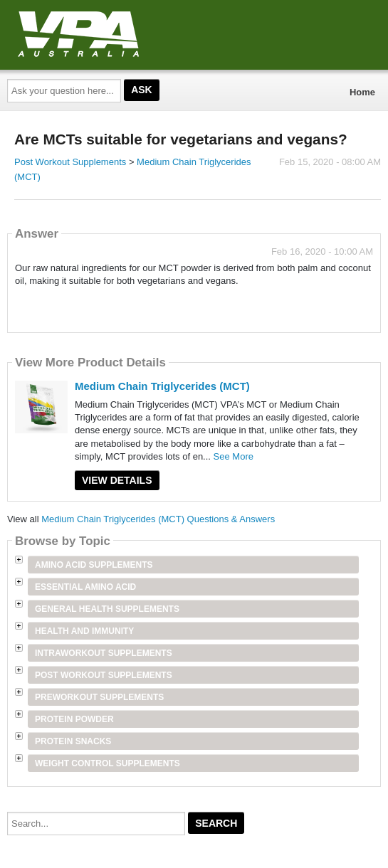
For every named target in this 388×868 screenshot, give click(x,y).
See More (234, 456)
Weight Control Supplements (108, 763)
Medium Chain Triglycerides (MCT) (162, 386)
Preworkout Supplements (99, 697)
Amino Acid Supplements (94, 565)
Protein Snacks (73, 741)
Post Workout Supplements (70, 162)
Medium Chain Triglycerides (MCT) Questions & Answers (158, 519)
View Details (117, 480)
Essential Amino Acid (85, 587)
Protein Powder (74, 719)
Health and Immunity (84, 631)
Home (362, 92)
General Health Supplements (107, 609)
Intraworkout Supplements (104, 653)
